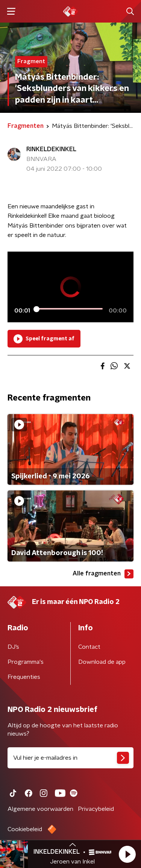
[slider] (69, 309)
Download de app (102, 662)
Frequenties (24, 677)
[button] (127, 854)
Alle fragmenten (103, 574)
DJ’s (13, 647)
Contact (89, 647)
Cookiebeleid (25, 829)
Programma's (26, 662)
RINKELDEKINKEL (51, 149)
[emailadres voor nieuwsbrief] (70, 758)
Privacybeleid (96, 809)
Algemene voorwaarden (40, 809)
